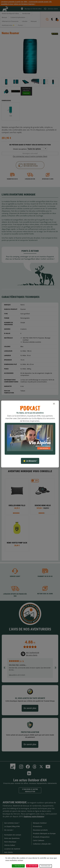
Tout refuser (32, 866)
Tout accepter (18, 866)
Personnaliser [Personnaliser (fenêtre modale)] (46, 866)
